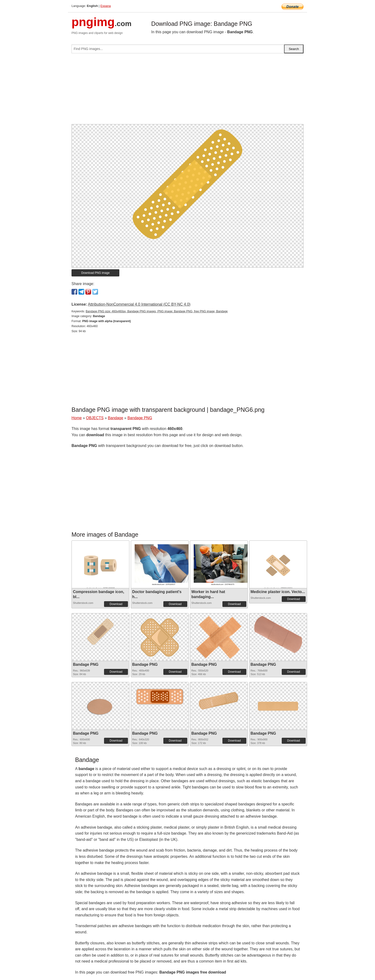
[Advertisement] (187, 91)
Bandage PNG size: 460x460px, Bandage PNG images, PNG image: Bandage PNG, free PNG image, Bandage (157, 311)
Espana (106, 6)
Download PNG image (96, 273)
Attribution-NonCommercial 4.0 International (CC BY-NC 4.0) (139, 304)
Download (116, 604)
